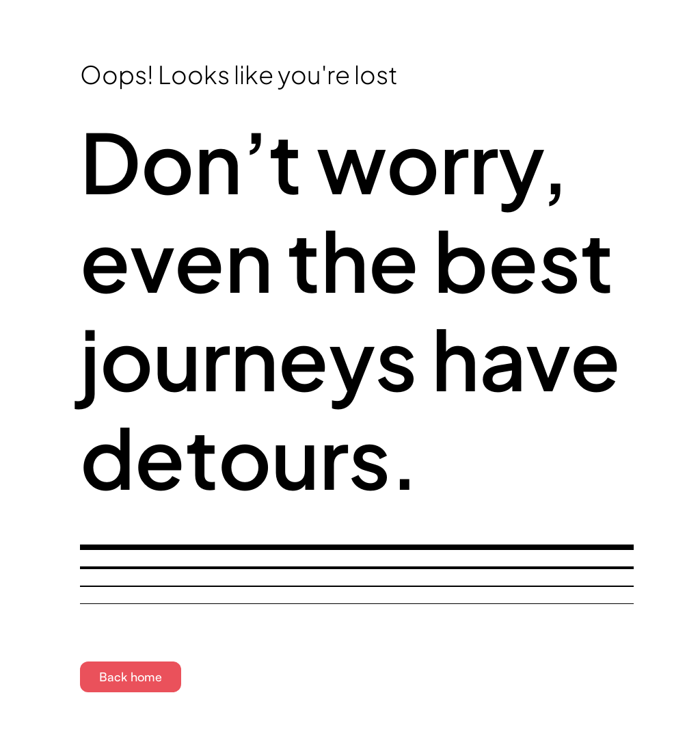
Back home (131, 677)
